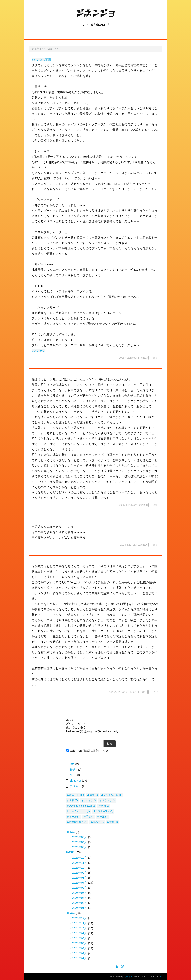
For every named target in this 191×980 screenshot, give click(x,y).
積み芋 (97, 822)
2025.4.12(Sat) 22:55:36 (134, 545)
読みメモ (74, 795)
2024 (70, 913)
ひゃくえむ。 (78, 811)
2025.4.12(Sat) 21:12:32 (122, 692)
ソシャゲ (88, 800)
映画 (103, 806)
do (160, 977)
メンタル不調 (111, 795)
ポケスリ (107, 800)
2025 (70, 852)
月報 (72, 800)
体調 (92, 795)
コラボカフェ (103, 811)
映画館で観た (77, 822)
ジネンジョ (95, 17)
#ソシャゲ (38, 351)
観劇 (112, 822)
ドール (73, 817)
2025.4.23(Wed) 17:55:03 (133, 358)
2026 (70, 832)
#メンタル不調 (41, 60)
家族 (102, 817)
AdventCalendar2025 (81, 806)
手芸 (88, 817)
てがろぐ (128, 977)
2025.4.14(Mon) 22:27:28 (133, 505)
